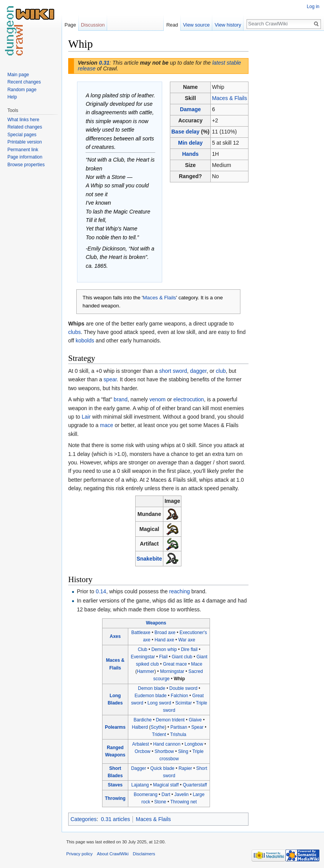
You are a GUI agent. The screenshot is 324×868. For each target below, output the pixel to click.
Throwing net (184, 802)
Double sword (184, 688)
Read (172, 25)
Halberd (140, 727)
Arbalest (141, 744)
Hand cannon (167, 744)
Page (70, 25)
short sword (173, 371)
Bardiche (143, 720)
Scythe (158, 727)
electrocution (189, 399)
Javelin (182, 795)
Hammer (146, 671)
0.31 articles (115, 819)
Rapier (186, 768)
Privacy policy (79, 854)
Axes (115, 636)
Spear (198, 727)
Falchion (179, 696)
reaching (180, 591)
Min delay (190, 143)
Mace (197, 664)
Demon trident (170, 720)
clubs (75, 332)
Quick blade (162, 768)
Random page (22, 90)
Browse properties (26, 165)
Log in (313, 7)
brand (121, 399)
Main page (18, 75)
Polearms (115, 727)
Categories (84, 819)
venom (158, 399)
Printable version (24, 142)
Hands (191, 154)
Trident (159, 734)
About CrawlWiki (113, 854)
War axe (187, 640)
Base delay (186, 132)
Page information (25, 157)
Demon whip (164, 649)
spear (110, 379)
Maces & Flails (229, 98)
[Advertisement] (287, 152)
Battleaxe (141, 633)
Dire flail (189, 649)
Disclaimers (144, 854)
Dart (166, 795)
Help (12, 97)
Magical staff (166, 785)
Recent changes (24, 82)
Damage (190, 109)
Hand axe (164, 640)
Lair (86, 417)
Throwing (115, 798)
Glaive (195, 720)
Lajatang (140, 785)
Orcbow (142, 751)
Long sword (159, 703)
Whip (179, 679)
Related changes (25, 127)
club (221, 371)
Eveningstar (143, 657)
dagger (198, 371)
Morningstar (172, 671)
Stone (160, 802)
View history (228, 25)
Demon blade (152, 688)
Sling (183, 751)
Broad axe (165, 633)
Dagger (138, 768)
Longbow (194, 744)
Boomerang (145, 795)
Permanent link (23, 150)
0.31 (104, 63)
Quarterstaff (195, 785)
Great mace (175, 664)
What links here (23, 120)
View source (196, 25)
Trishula (178, 734)
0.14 (101, 591)
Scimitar (184, 703)
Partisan (179, 727)
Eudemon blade (150, 696)
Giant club (182, 657)
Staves (115, 785)
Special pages (22, 135)
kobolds (85, 341)
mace (107, 425)
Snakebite (149, 559)
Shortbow (164, 751)
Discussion (93, 25)
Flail (163, 657)
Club (143, 649)
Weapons (156, 623)
